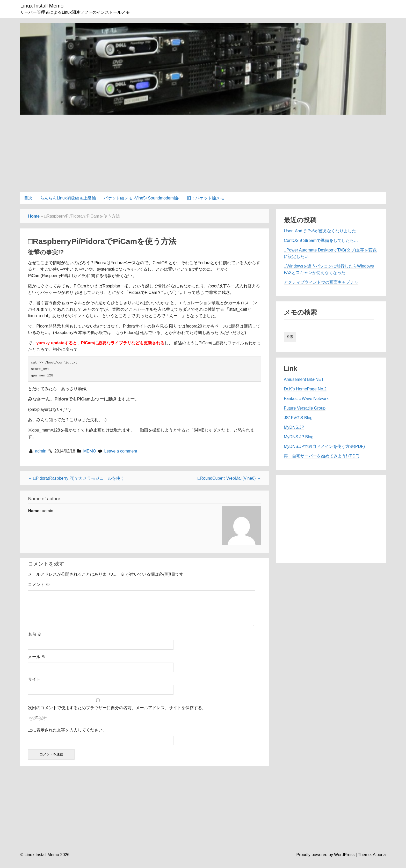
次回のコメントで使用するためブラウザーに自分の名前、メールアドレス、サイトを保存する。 (117, 714)
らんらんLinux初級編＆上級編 (68, 198)
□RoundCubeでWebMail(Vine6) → (229, 478)
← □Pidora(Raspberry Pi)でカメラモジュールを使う (76, 478)
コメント (39, 585)
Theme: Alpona (372, 861)
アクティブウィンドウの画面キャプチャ (321, 282)
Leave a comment (121, 451)
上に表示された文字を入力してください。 (67, 736)
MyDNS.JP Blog (299, 437)
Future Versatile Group (305, 408)
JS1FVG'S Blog (298, 418)
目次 (28, 198)
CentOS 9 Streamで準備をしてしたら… (321, 240)
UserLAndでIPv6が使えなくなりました (320, 231)
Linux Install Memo (42, 6)
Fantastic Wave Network (306, 399)
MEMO (90, 451)
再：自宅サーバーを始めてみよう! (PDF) (322, 456)
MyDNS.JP (294, 427)
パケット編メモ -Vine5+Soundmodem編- (142, 198)
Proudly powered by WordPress (326, 861)
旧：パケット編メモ (206, 198)
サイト (34, 685)
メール (37, 663)
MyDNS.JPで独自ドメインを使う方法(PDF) (324, 446)
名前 (35, 640)
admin (41, 451)
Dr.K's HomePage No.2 (305, 389)
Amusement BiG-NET (304, 379)
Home (34, 216)
